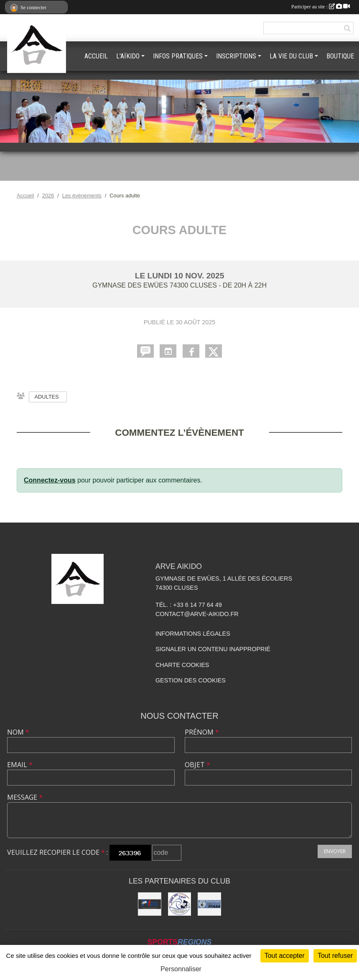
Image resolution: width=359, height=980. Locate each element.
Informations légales (193, 634)
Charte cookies (182, 665)
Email (20, 765)
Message (25, 797)
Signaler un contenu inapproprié (213, 649)
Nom (18, 732)
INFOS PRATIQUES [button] (178, 56)
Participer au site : (321, 7)
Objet (197, 765)
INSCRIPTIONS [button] (236, 56)
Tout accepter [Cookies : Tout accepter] (285, 956)
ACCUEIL (96, 56)
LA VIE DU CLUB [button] (291, 56)
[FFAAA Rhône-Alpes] (209, 904)
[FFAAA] (150, 904)
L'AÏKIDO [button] (128, 56)
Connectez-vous (50, 480)
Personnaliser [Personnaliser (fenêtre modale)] (181, 969)
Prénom (202, 732)
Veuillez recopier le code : (57, 852)
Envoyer (335, 851)
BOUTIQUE (340, 56)
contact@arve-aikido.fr (197, 614)
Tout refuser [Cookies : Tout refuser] (335, 956)
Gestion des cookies (191, 680)
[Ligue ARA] (180, 904)
